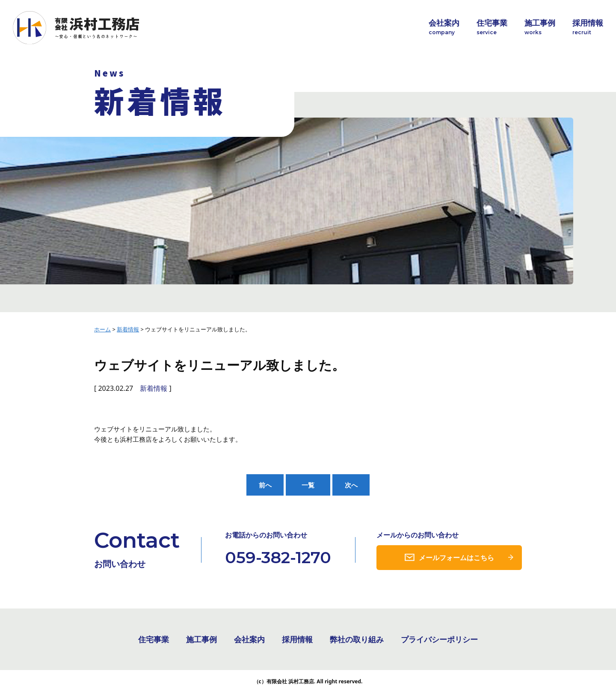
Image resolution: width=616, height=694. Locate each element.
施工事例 (540, 27)
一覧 (308, 485)
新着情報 (154, 388)
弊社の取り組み (357, 640)
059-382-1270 (278, 558)
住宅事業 (492, 27)
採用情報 (588, 27)
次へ (351, 485)
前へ (265, 485)
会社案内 (444, 27)
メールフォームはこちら (456, 558)
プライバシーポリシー (439, 640)
